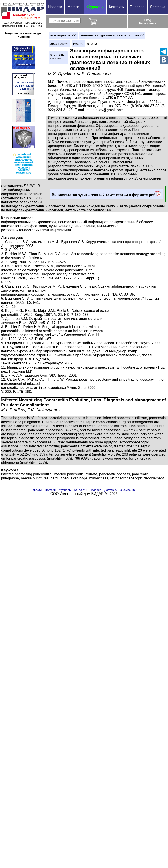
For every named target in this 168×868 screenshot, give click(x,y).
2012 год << (59, 44)
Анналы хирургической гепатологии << (112, 35)
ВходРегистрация (148, 22)
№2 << (78, 44)
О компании (128, 490)
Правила (137, 7)
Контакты (117, 7)
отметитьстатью (57, 56)
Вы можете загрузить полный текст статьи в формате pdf (106, 194)
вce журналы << (63, 35)
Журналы (95, 7)
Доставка (158, 7)
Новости (55, 7)
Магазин (74, 7)
